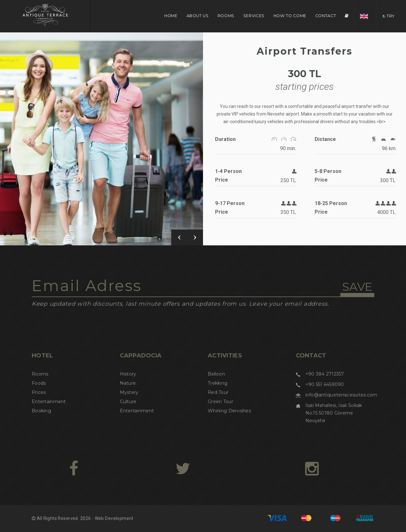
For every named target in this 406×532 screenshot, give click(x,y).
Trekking (218, 383)
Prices (39, 392)
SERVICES (254, 16)
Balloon (216, 374)
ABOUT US (198, 16)
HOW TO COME (290, 16)
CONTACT (326, 16)
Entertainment (49, 402)
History (128, 374)
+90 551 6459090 (325, 384)
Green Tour (220, 402)
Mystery (129, 392)
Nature (128, 383)
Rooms (40, 374)
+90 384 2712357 (325, 374)
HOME (171, 16)
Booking (41, 411)
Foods (39, 383)
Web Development (114, 518)
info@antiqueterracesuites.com (341, 395)
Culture (128, 402)
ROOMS (226, 16)
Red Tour (218, 392)
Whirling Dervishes (229, 411)
